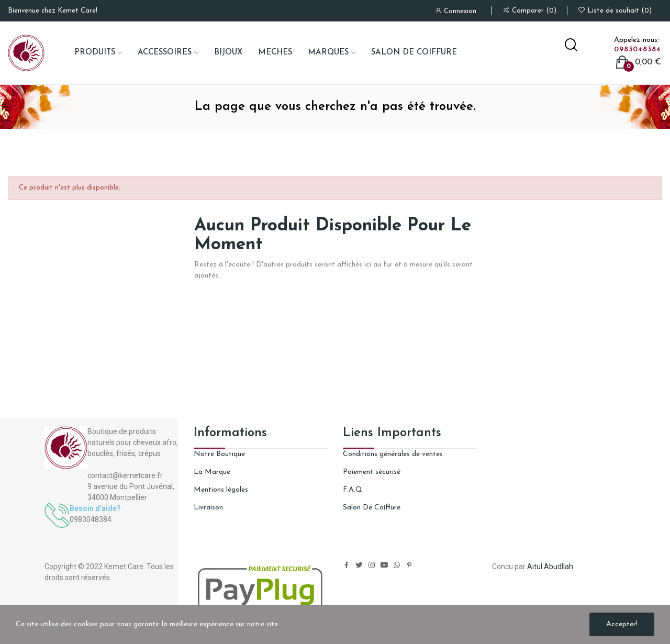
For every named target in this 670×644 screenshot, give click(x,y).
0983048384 (638, 49)
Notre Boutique (219, 454)
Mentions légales (221, 490)
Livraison (208, 508)
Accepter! (622, 624)
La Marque (212, 472)
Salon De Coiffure (372, 508)
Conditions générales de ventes (393, 454)
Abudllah (559, 567)
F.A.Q (353, 490)
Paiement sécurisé (372, 472)
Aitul (535, 567)
